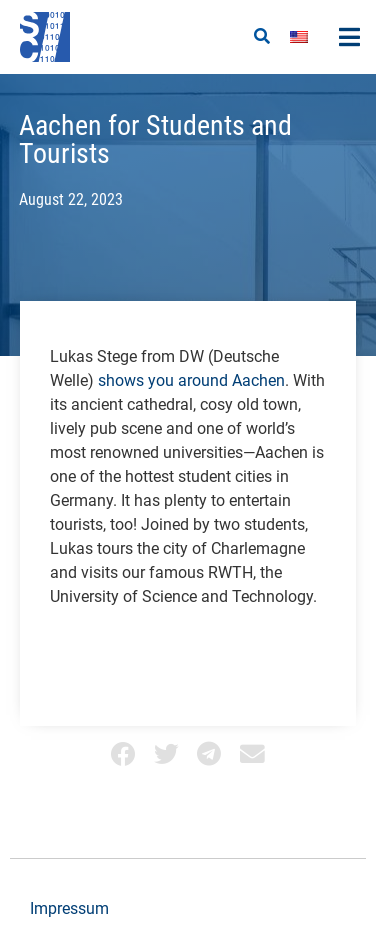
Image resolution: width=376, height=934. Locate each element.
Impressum (69, 908)
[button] (262, 37)
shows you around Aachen (191, 380)
